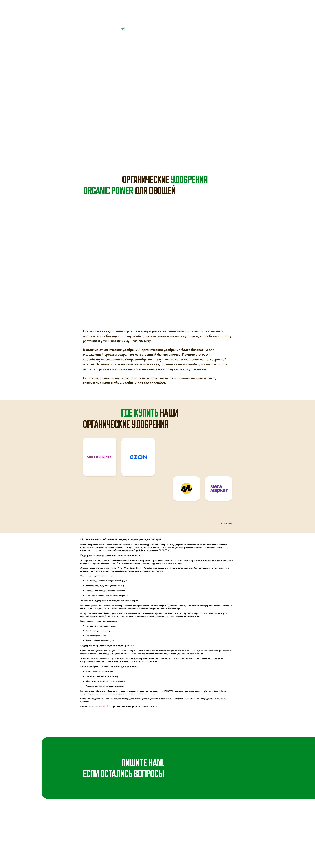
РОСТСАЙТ (104, 706)
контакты (226, 523)
